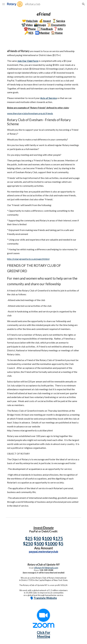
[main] (43, 23)
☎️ (26, 29)
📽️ (23, 25)
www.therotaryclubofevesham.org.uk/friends (30, 113)
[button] (4, 4)
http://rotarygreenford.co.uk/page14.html (28, 259)
